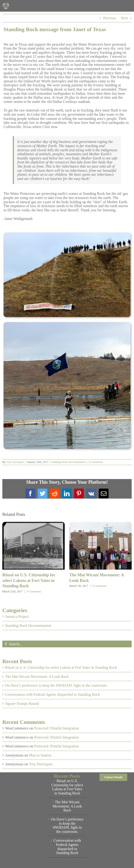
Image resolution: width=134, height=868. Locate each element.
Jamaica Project (17, 616)
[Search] (6, 644)
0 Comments (96, 462)
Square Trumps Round (22, 704)
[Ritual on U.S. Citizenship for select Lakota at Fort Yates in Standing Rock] (33, 524)
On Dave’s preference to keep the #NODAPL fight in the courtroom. (56, 685)
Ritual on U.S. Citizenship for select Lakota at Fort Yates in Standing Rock (29, 580)
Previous (110, 18)
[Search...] (67, 644)
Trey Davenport (15, 462)
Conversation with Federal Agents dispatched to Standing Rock (53, 694)
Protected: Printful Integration (56, 728)
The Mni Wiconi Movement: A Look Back (37, 677)
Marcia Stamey (40, 755)
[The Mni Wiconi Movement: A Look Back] (100, 524)
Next (124, 18)
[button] (6, 558)
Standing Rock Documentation (68, 462)
